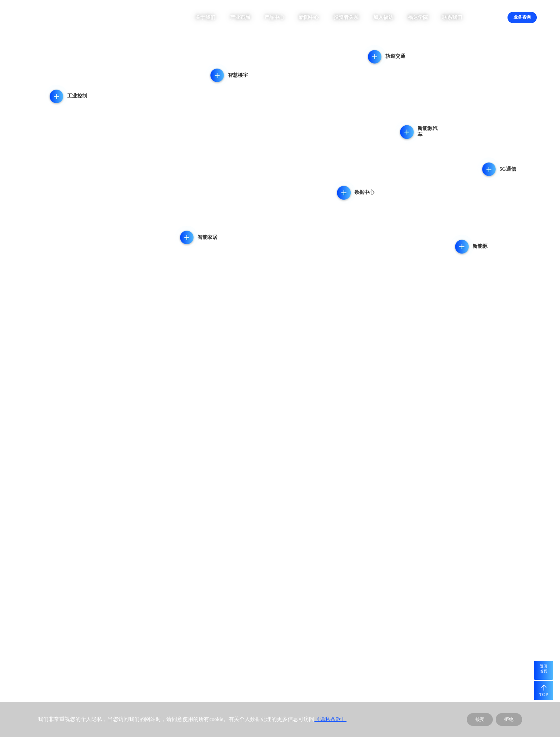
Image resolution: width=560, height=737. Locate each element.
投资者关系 (346, 17)
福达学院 (418, 17)
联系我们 (452, 17)
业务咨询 (522, 17)
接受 (480, 719)
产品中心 (274, 17)
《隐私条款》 (330, 719)
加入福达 (383, 17)
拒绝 (509, 719)
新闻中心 (309, 17)
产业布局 (240, 17)
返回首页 (544, 669)
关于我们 (205, 17)
